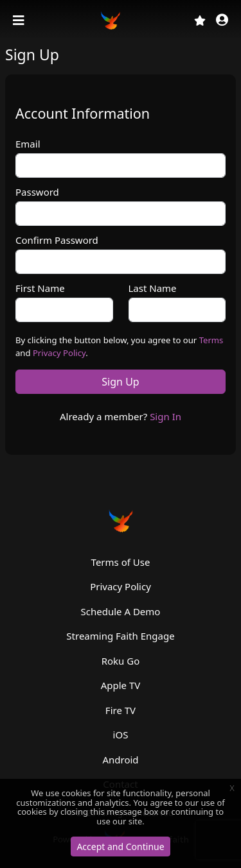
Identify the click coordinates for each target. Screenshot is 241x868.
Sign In (165, 416)
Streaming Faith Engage (120, 636)
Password (37, 192)
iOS (121, 735)
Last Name (153, 288)
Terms (211, 340)
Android (120, 760)
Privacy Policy (59, 353)
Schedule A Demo (121, 611)
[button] (222, 21)
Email (28, 144)
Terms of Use (121, 562)
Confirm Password (57, 240)
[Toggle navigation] (20, 21)
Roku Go (121, 661)
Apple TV (121, 685)
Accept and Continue (120, 847)
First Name (40, 288)
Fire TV (121, 710)
